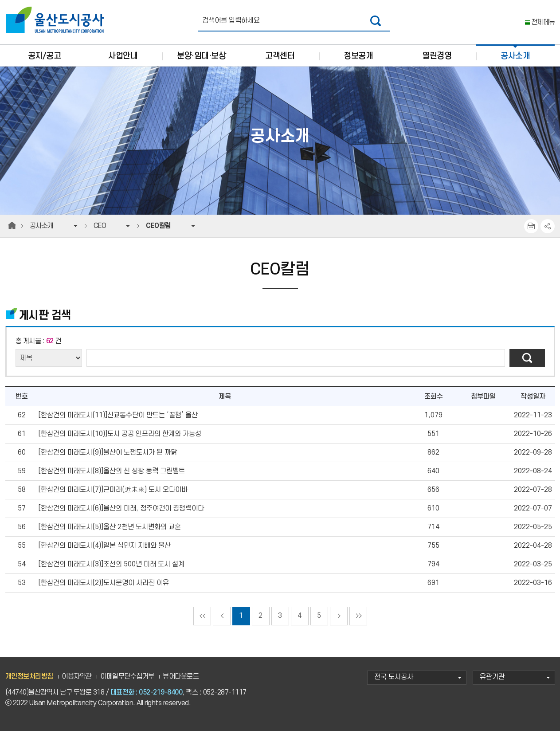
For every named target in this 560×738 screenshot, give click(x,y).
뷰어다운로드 (181, 684)
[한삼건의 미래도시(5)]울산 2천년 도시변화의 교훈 (110, 534)
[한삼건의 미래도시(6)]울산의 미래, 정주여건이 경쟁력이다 (121, 516)
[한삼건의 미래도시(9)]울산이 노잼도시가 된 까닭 (108, 460)
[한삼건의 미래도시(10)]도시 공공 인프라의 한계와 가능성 (120, 441)
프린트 (531, 233)
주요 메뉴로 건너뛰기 (280, 0)
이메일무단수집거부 (127, 684)
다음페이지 (339, 623)
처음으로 (202, 623)
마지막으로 (358, 623)
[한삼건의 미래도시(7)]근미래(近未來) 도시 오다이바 (113, 497)
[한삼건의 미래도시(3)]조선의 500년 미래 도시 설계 (111, 571)
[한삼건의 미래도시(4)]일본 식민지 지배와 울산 (104, 553)
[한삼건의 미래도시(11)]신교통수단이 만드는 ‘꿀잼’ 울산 (118, 422)
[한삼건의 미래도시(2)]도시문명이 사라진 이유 (104, 590)
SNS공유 (548, 233)
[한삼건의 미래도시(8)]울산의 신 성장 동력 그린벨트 (112, 478)
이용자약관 (77, 684)
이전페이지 (222, 623)
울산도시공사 (57, 20)
